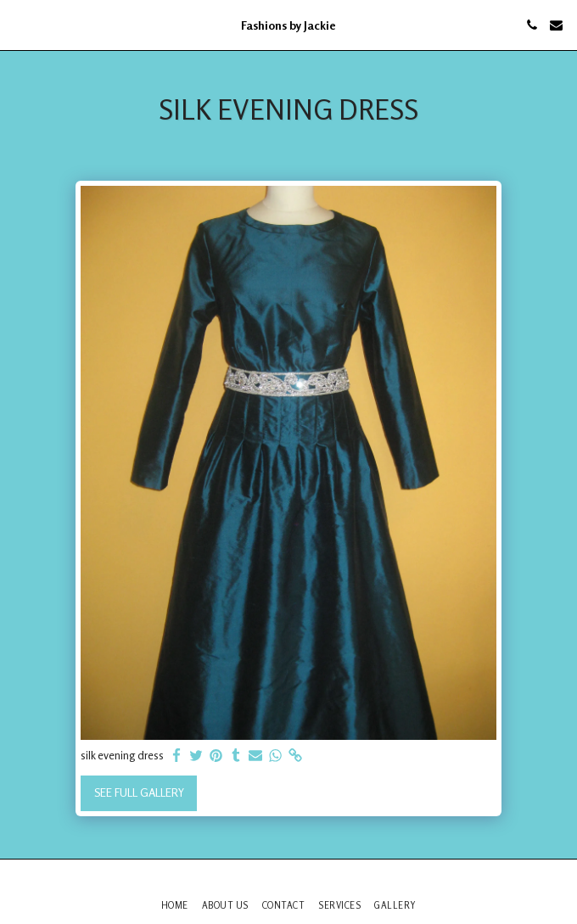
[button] (19, 24)
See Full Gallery (139, 792)
